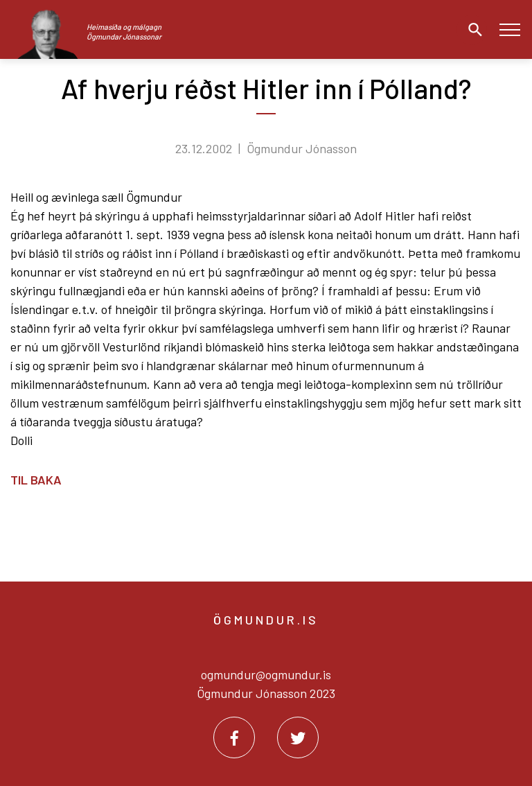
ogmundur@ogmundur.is (266, 674)
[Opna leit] (472, 30)
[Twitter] (298, 737)
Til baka (36, 480)
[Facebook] (234, 737)
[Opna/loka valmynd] (509, 29)
